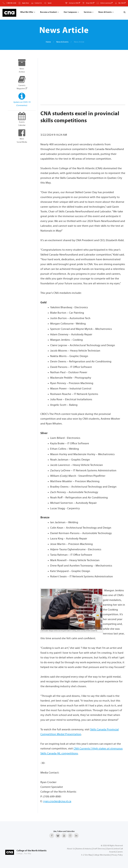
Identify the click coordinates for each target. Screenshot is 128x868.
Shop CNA (90, 3)
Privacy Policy (117, 855)
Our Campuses (70, 12)
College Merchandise (102, 855)
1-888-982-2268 (11, 3)
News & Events (105, 12)
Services (88, 12)
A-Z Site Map (87, 855)
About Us (71, 849)
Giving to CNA (74, 3)
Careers (120, 852)
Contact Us (38, 3)
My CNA (122, 3)
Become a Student (48, 12)
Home (48, 42)
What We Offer (27, 12)
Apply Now (25, 3)
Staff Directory (99, 849)
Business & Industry (84, 849)
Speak (50, 3)
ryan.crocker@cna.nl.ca (57, 801)
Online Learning (106, 3)
